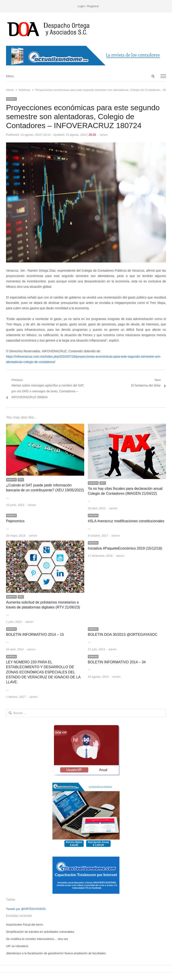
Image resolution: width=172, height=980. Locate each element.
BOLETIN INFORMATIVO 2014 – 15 (35, 635)
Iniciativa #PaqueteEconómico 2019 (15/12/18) (125, 548)
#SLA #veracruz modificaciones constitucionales (126, 521)
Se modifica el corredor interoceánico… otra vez (37, 939)
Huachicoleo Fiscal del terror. (25, 925)
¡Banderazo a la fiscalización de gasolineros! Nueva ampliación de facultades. (56, 953)
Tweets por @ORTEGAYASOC (26, 909)
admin (113, 649)
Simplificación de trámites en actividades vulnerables (40, 932)
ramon (104, 135)
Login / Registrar (88, 6)
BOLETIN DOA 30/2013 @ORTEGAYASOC (123, 635)
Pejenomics (15, 521)
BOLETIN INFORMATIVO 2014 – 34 (117, 662)
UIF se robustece (17, 946)
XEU (21, 480)
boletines (11, 99)
